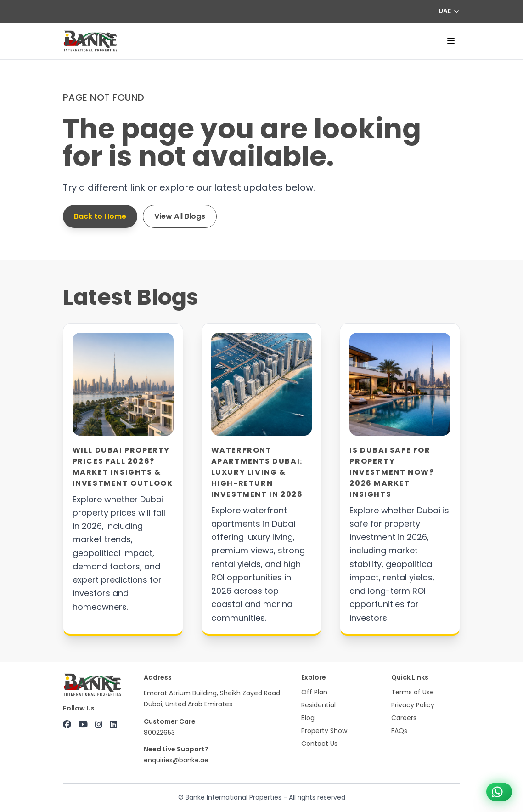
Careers (404, 718)
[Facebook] (67, 725)
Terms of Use (413, 692)
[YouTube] (83, 725)
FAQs (399, 731)
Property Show (324, 731)
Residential (318, 705)
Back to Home (100, 216)
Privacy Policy (413, 705)
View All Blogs (180, 216)
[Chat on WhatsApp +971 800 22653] (499, 792)
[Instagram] (99, 725)
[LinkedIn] (113, 725)
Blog (308, 718)
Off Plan (314, 692)
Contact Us (319, 744)
